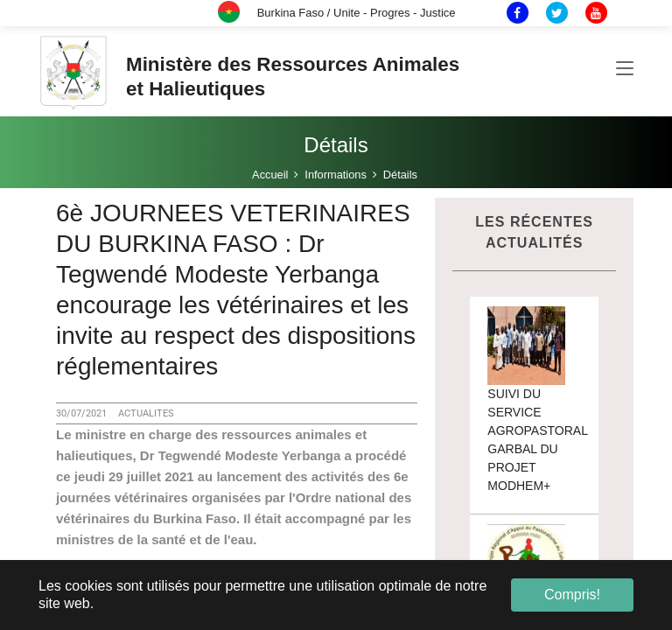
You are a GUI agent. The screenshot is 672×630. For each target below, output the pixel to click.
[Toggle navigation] (625, 69)
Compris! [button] (572, 595)
